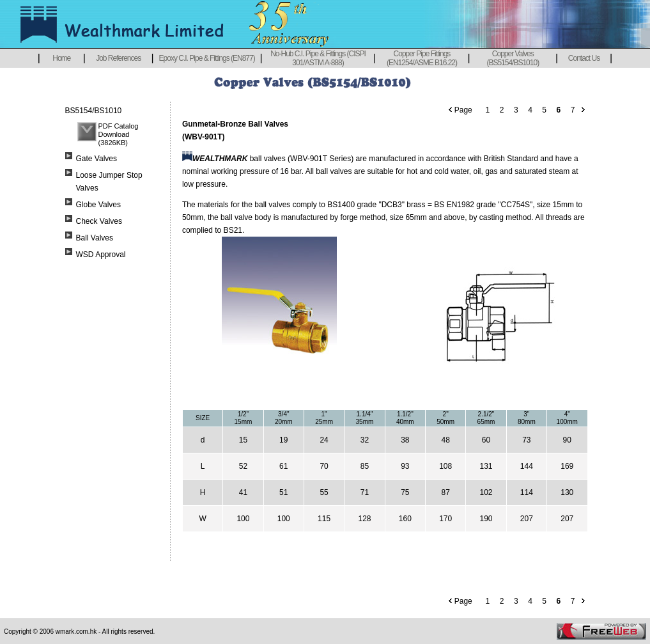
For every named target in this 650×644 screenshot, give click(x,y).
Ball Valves (95, 238)
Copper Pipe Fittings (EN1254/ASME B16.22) (422, 58)
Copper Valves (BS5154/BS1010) (513, 58)
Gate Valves (97, 159)
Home (61, 58)
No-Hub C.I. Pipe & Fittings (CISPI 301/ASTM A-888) (318, 58)
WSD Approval (101, 255)
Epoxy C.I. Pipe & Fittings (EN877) (207, 58)
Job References (118, 58)
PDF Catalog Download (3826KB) (119, 134)
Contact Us (584, 58)
